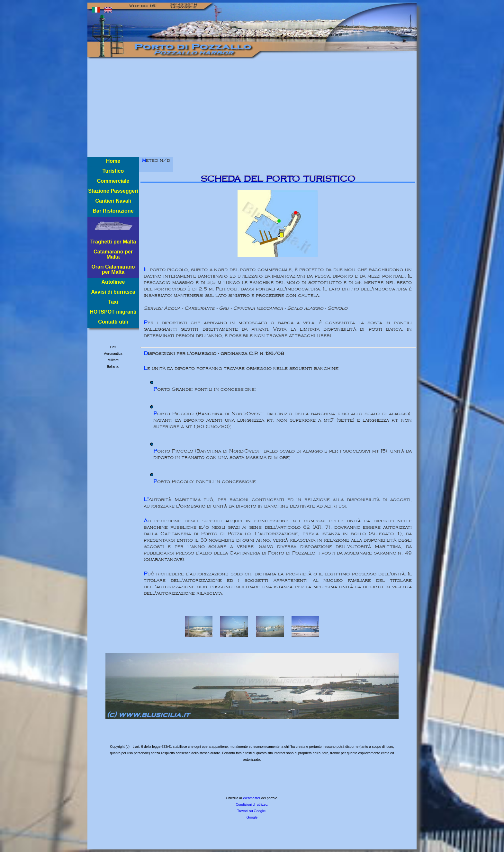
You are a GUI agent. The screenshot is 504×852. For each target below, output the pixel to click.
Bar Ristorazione (113, 211)
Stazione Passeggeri (113, 191)
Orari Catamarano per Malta (113, 269)
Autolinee (113, 282)
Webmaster (251, 798)
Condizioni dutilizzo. (252, 804)
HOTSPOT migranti (113, 312)
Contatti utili (113, 322)
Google (252, 817)
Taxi (113, 302)
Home (113, 161)
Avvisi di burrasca (113, 292)
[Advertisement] (252, 109)
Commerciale (113, 181)
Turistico (113, 171)
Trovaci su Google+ (252, 811)
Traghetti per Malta (113, 242)
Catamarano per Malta (113, 254)
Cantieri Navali (113, 201)
